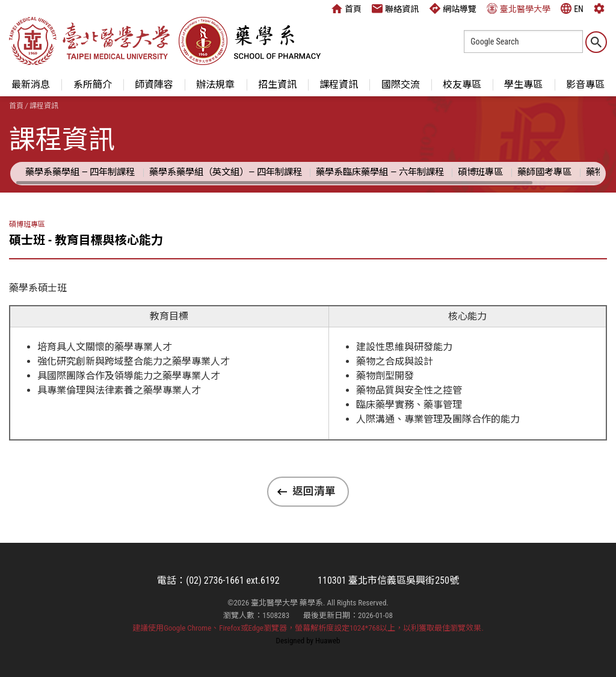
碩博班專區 (480, 172)
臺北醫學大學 (519, 8)
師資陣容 (154, 85)
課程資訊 (339, 85)
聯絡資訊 (395, 8)
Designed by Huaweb (308, 641)
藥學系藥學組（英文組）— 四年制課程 (226, 172)
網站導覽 (453, 8)
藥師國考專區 (544, 172)
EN (572, 8)
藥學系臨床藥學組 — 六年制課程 (380, 172)
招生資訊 (277, 85)
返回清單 (314, 491)
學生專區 (523, 85)
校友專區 (462, 85)
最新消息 (31, 85)
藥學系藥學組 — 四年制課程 (80, 172)
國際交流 (401, 85)
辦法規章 (215, 85)
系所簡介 (93, 85)
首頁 (346, 8)
